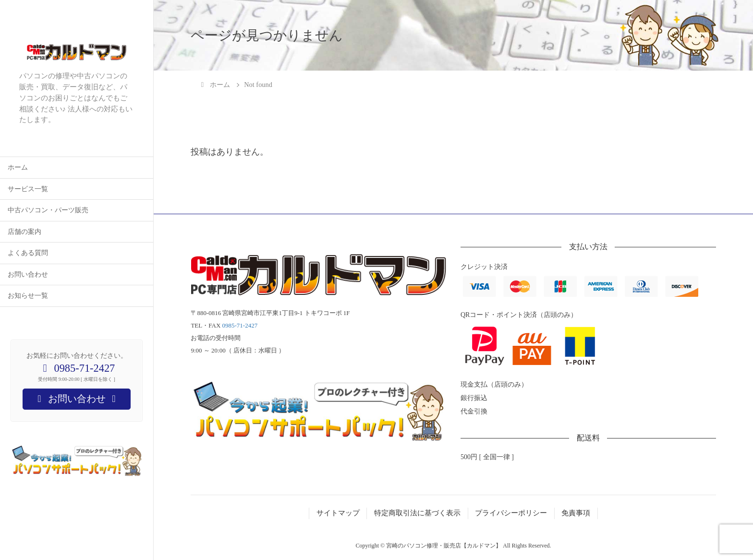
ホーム (18, 167)
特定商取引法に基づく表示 (417, 513)
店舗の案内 (24, 232)
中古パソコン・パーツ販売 (48, 210)
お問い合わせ (28, 274)
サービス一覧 (28, 189)
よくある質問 (28, 253)
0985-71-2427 (240, 325)
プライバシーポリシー (511, 513)
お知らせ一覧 (28, 296)
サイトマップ (338, 513)
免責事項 (576, 513)
